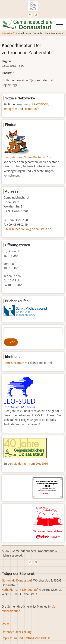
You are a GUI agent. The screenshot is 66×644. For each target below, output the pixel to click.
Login (5, 623)
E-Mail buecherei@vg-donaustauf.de (27, 229)
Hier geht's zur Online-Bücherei (24, 157)
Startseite (7, 33)
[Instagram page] (36, 15)
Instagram (10, 109)
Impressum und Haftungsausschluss (26, 638)
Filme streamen (14, 363)
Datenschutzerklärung (17, 632)
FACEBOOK (41, 104)
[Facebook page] (30, 15)
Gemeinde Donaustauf (17, 580)
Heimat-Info (32, 109)
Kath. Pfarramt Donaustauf (20, 590)
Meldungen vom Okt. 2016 (31, 464)
